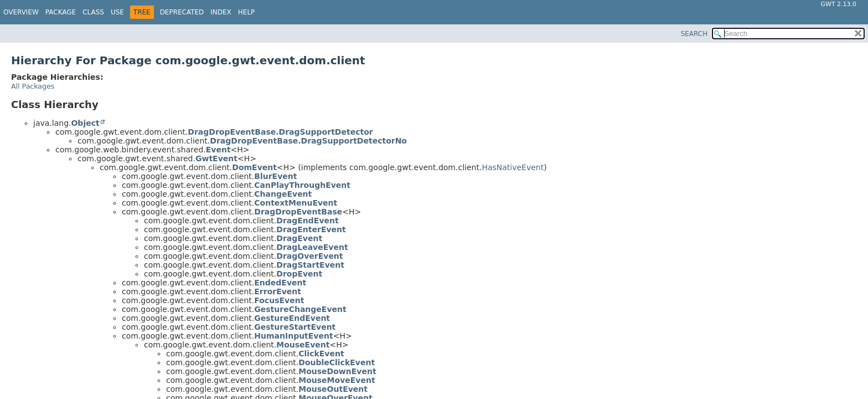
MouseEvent (303, 345)
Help (247, 12)
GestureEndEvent (292, 318)
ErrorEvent (278, 291)
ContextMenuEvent (296, 203)
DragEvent (299, 238)
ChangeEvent (283, 194)
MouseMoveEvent (337, 380)
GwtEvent (216, 158)
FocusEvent (279, 300)
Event (218, 150)
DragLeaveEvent (312, 247)
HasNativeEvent (513, 167)
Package (61, 12)
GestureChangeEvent (300, 309)
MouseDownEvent (337, 371)
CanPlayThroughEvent (302, 185)
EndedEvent (280, 283)
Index (221, 12)
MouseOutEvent (333, 389)
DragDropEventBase (298, 212)
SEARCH (694, 34)
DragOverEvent (309, 256)
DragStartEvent (310, 265)
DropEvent (299, 274)
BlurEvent (275, 176)
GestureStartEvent (295, 327)
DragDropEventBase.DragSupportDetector (280, 132)
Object (85, 123)
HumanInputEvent (293, 336)
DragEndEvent (307, 221)
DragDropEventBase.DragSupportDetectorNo (308, 141)
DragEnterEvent (311, 229)
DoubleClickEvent (337, 362)
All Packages (33, 86)
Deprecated (182, 12)
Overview (21, 12)
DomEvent (254, 167)
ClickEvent (321, 354)
